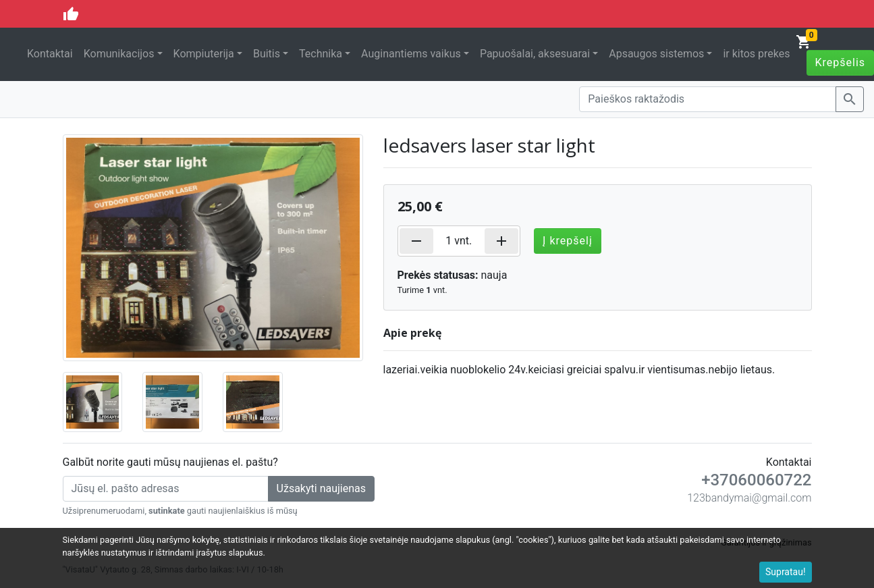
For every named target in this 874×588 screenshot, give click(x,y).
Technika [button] (321, 54)
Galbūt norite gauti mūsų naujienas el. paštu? (170, 462)
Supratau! (786, 572)
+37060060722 (756, 480)
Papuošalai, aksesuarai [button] (535, 54)
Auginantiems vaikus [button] (411, 54)
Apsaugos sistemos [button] (656, 54)
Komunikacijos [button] (119, 54)
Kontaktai (50, 54)
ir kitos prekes (756, 54)
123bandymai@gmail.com (749, 498)
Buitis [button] (267, 54)
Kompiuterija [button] (204, 54)
